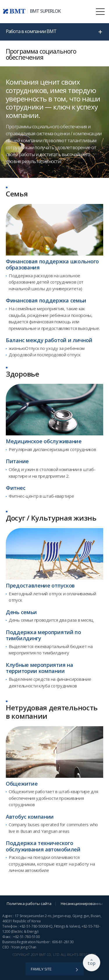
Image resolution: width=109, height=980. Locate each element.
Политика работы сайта (29, 904)
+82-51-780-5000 (33, 926)
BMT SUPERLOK (45, 11)
